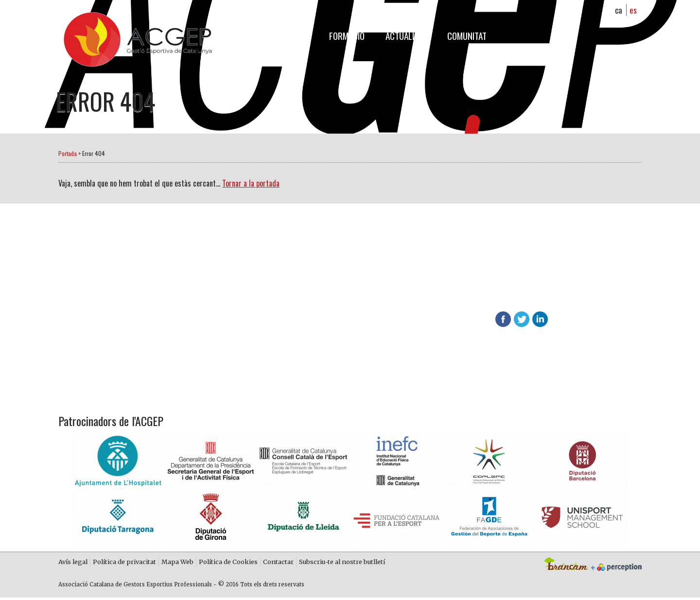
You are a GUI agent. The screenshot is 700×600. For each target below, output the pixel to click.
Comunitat (467, 36)
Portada (68, 153)
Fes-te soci (264, 269)
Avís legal (73, 563)
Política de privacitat (124, 563)
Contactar (278, 563)
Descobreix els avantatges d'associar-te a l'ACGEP (475, 280)
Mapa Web (177, 563)
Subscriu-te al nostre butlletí (342, 563)
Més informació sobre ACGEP (297, 293)
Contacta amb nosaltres (291, 317)
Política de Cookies (228, 563)
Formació (347, 36)
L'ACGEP (295, 36)
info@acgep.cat (591, 298)
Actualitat (406, 36)
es (633, 10)
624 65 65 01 (469, 298)
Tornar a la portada (251, 183)
